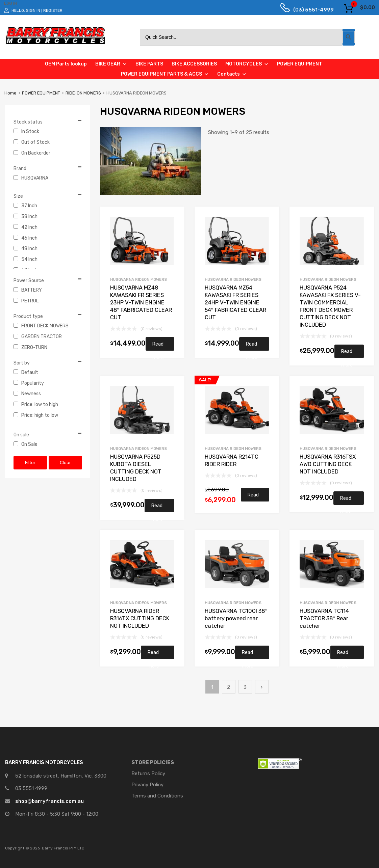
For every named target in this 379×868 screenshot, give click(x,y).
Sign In (33, 10)
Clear (65, 463)
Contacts (232, 74)
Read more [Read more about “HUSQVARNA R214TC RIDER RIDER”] (253, 497)
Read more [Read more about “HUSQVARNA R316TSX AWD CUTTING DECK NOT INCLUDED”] (346, 500)
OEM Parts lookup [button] (66, 64)
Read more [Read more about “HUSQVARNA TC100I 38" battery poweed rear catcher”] (248, 654)
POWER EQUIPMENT (41, 93)
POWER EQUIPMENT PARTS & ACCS (165, 74)
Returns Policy (148, 774)
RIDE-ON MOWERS (83, 93)
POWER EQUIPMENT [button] (300, 64)
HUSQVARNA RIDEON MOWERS (138, 279)
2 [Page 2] (229, 687)
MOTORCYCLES (247, 64)
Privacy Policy (147, 785)
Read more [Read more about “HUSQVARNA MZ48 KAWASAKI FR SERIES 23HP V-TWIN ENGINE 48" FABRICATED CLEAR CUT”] (158, 346)
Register (53, 10)
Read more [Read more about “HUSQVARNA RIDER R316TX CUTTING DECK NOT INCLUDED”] (153, 654)
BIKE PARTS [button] (149, 64)
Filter (30, 463)
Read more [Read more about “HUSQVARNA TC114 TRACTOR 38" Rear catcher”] (343, 654)
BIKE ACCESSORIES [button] (194, 64)
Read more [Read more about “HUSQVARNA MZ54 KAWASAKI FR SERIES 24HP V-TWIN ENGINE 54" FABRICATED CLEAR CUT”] (252, 346)
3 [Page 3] (245, 687)
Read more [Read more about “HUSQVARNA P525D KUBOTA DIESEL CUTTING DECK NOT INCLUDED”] (157, 508)
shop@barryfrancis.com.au (49, 801)
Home (10, 93)
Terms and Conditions (157, 796)
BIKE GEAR (111, 64)
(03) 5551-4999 (308, 10)
